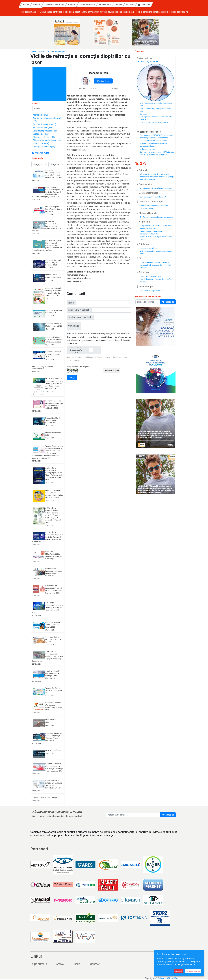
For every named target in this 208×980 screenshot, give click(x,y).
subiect (158, 132)
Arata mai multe (41, 153)
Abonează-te (168, 815)
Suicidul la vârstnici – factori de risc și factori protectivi (157, 280)
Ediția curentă (39, 964)
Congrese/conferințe (79, 5)
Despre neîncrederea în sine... (151, 276)
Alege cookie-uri (193, 971)
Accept (179, 971)
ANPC (175, 978)
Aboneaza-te (168, 302)
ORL (140, 258)
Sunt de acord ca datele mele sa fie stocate (84, 350)
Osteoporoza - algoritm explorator (153, 291)
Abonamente (129, 5)
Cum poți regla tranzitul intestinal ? (153, 197)
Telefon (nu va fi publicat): (80, 317)
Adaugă (72, 378)
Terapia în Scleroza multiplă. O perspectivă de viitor (156, 238)
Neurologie (143, 222)
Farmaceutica (145, 184)
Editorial (142, 170)
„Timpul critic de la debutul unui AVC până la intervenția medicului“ (157, 227)
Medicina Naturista (147, 213)
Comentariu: (74, 326)
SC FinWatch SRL (162, 978)
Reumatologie (145, 287)
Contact (143, 5)
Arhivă (60, 964)
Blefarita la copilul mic (148, 248)
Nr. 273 (50, 51)
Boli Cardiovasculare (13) (45, 124)
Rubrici (77, 964)
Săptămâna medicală (38, 51)
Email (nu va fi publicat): (79, 310)
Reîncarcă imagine (112, 371)
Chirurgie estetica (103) (44, 137)
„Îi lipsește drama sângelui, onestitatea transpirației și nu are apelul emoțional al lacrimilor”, (155, 265)
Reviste (96, 5)
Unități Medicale (111, 5)
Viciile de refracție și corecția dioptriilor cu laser (156, 252)
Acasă (50, 5)
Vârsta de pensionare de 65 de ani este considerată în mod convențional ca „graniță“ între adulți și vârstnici (157, 177)
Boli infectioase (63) (42, 128)
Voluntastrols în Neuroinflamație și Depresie (157, 188)
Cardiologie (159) (41, 134)
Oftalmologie (60, 51)
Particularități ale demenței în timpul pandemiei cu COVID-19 (153, 233)
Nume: (71, 303)
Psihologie (143, 272)
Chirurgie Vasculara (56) (44, 147)
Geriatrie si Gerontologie (150, 202)
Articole (61, 5)
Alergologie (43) (40, 115)
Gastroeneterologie (147, 193)
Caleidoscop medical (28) (45, 131)
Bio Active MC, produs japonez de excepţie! (157, 217)
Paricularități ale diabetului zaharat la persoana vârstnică (154, 207)
